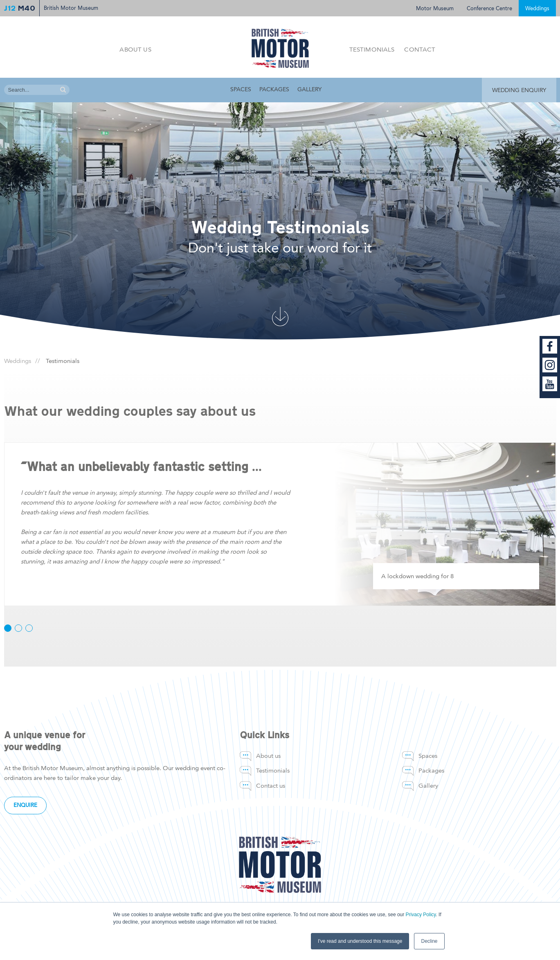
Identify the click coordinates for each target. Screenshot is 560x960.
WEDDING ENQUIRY (519, 90)
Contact (420, 50)
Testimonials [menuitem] (273, 771)
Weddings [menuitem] (18, 361)
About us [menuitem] (268, 756)
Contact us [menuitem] (271, 786)
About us (135, 50)
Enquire (25, 805)
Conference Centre (489, 8)
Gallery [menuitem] (309, 89)
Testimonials (372, 50)
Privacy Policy (421, 915)
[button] (8, 628)
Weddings (537, 8)
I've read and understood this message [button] (360, 941)
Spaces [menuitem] (241, 89)
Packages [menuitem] (274, 89)
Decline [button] (429, 941)
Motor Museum (435, 8)
